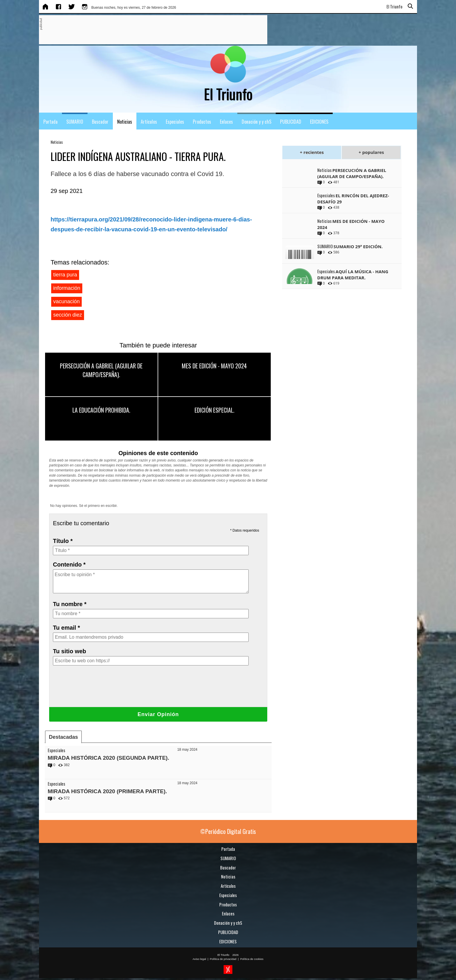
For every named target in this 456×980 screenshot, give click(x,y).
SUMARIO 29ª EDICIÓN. (358, 246)
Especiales (175, 122)
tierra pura (65, 275)
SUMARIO (75, 122)
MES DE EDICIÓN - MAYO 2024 (214, 366)
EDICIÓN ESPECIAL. (214, 410)
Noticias (125, 122)
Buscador (100, 122)
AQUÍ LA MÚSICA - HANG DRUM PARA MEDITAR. (353, 275)
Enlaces (226, 122)
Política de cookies (252, 959)
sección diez (68, 315)
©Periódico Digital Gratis (228, 831)
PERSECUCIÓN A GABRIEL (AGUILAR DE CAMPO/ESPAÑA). (101, 370)
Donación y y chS (256, 122)
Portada (50, 122)
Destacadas (63, 737)
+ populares (371, 152)
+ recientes (312, 152)
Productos (202, 122)
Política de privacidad (223, 959)
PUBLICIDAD (291, 122)
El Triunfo (223, 955)
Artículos (149, 122)
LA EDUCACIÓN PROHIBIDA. (101, 410)
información (67, 288)
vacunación (66, 301)
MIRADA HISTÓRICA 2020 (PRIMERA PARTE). (107, 791)
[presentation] (97, 691)
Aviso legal (199, 959)
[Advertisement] (148, 30)
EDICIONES (319, 122)
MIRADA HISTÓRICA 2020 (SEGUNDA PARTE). (108, 758)
